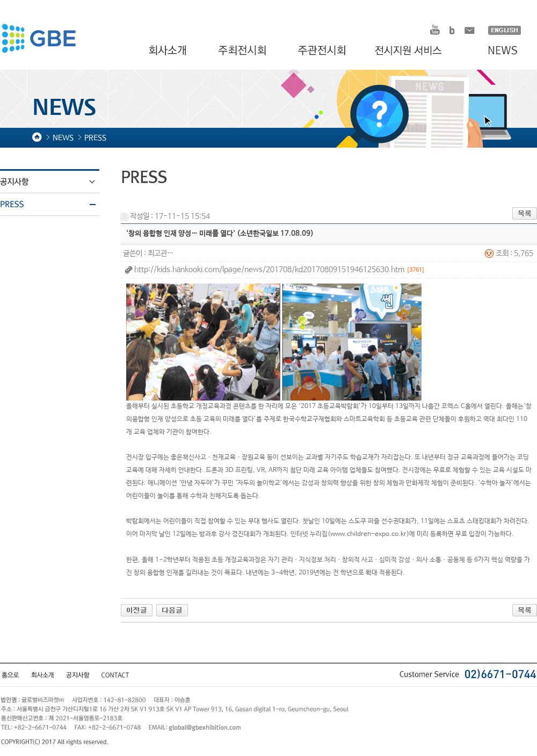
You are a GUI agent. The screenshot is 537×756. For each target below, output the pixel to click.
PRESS (56, 205)
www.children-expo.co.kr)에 (373, 534)
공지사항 (56, 182)
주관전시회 (323, 51)
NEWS (498, 51)
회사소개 (169, 51)
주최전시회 (243, 51)
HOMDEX (38, 40)
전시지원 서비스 (415, 51)
